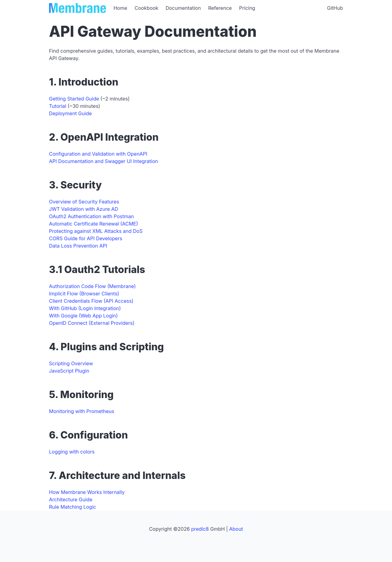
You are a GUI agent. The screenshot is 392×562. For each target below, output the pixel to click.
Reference (220, 8)
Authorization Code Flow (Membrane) (92, 286)
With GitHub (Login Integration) (85, 308)
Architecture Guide (71, 499)
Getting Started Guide (74, 99)
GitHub (335, 8)
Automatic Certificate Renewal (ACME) (94, 224)
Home (120, 8)
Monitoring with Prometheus (82, 411)
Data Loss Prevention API (78, 246)
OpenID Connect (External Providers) (92, 323)
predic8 (200, 529)
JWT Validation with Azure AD (84, 209)
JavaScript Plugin (69, 371)
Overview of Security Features (84, 202)
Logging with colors (72, 452)
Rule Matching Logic (73, 507)
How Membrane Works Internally (87, 492)
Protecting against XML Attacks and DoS (96, 231)
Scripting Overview (71, 363)
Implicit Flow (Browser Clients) (84, 294)
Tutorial (58, 106)
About (236, 529)
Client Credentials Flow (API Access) (91, 301)
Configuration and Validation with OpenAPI (98, 154)
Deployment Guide (70, 113)
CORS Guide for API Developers (86, 238)
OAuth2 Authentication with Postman (91, 216)
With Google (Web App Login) (83, 316)
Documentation (183, 8)
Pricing (247, 8)
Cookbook (146, 8)
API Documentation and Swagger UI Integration (104, 161)
